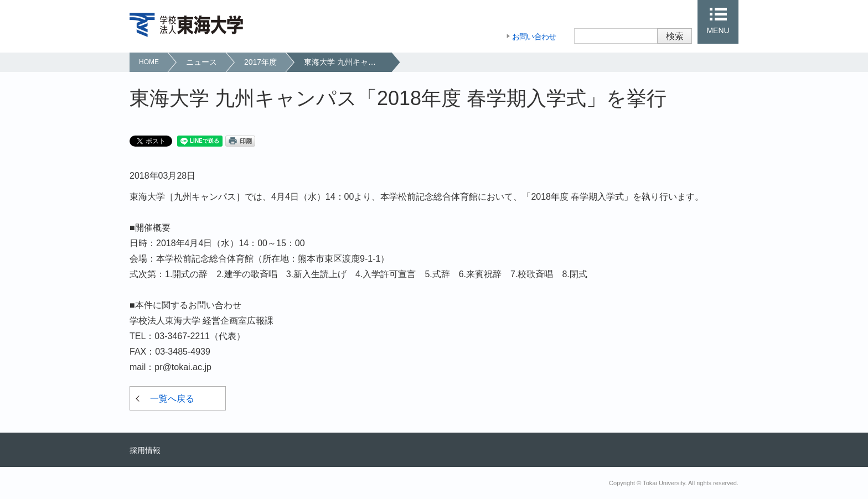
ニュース (201, 62)
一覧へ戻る (172, 399)
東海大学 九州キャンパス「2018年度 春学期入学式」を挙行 (347, 62)
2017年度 (260, 62)
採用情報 (145, 450)
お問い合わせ (534, 37)
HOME (149, 62)
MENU (718, 30)
